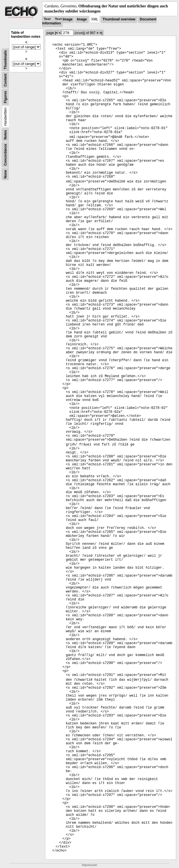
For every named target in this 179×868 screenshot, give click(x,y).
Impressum (89, 865)
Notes (5, 135)
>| (101, 33)
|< (56, 33)
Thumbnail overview (119, 19)
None (5, 174)
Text (47, 19)
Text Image (64, 19)
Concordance (5, 155)
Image (82, 19)
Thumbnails (5, 60)
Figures (5, 97)
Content (5, 80)
